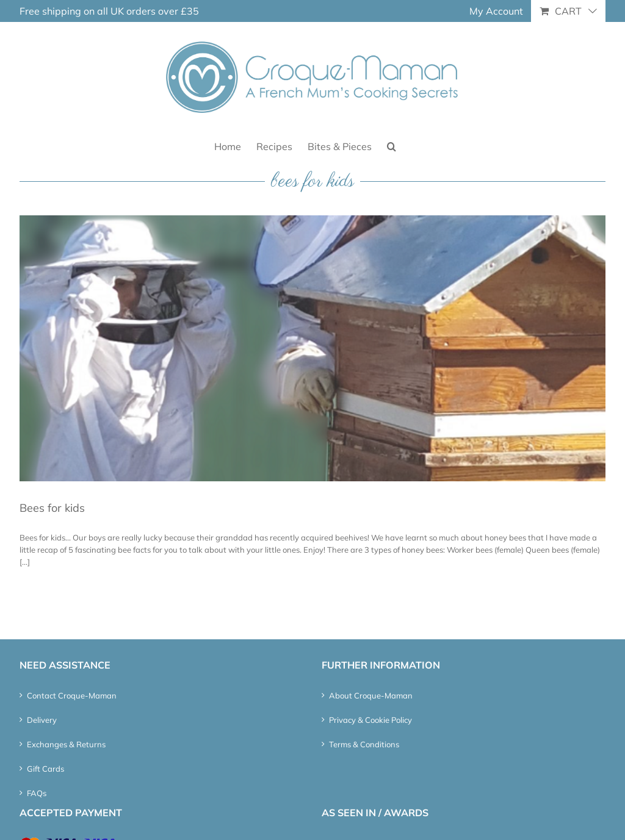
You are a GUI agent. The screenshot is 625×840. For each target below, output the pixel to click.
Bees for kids (52, 508)
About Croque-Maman (371, 695)
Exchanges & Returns (66, 744)
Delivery (42, 720)
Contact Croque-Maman (72, 695)
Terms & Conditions (364, 744)
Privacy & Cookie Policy (370, 720)
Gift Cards (45, 769)
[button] (392, 145)
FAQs (37, 793)
